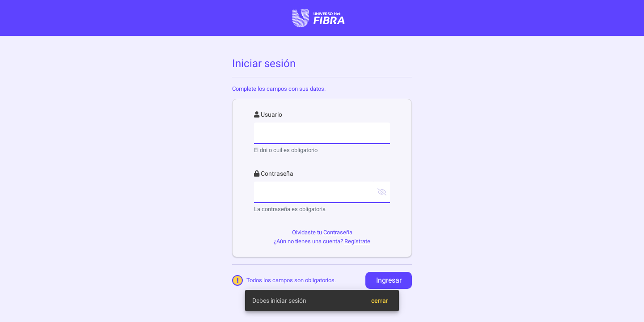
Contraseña (338, 232)
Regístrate (357, 241)
